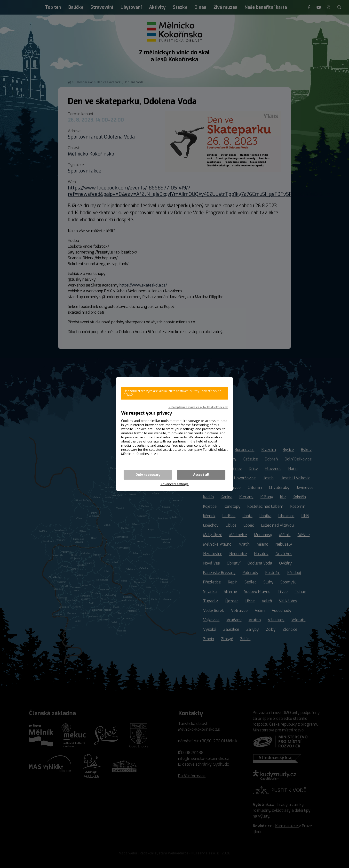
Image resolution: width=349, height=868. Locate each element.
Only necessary (148, 475)
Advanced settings (174, 484)
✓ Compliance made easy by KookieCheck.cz (198, 407)
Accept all (201, 475)
